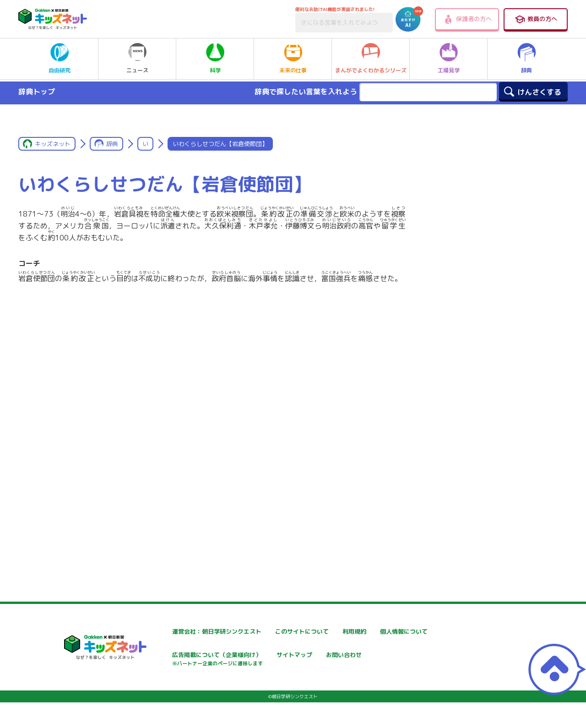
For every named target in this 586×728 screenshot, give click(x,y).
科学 (215, 59)
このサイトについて (282, 632)
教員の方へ (536, 19)
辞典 (526, 59)
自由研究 (60, 59)
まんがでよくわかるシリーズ (371, 59)
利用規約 (376, 632)
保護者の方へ (467, 19)
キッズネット (53, 144)
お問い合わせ (163, 688)
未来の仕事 (293, 59)
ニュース (137, 59)
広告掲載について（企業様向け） (302, 660)
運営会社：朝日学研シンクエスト (192, 632)
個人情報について (169, 656)
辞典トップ (37, 92)
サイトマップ (383, 656)
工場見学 (449, 59)
